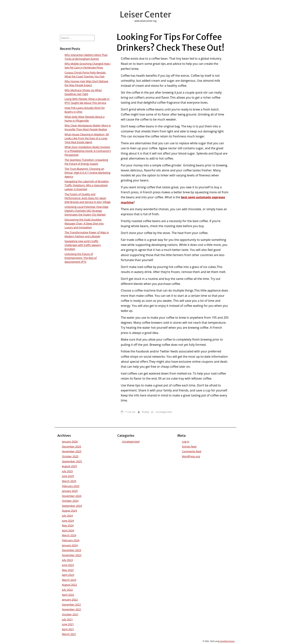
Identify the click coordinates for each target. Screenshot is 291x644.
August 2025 (70, 466)
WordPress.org (191, 456)
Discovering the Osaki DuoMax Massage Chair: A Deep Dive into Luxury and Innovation (84, 223)
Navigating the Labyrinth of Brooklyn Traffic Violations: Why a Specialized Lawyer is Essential (87, 185)
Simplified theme (227, 641)
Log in (185, 441)
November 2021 (72, 609)
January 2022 (70, 600)
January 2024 (70, 545)
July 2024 (67, 516)
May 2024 (68, 525)
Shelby (145, 412)
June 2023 (68, 565)
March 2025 (69, 481)
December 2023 (72, 550)
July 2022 (67, 590)
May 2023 (68, 570)
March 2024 (69, 535)
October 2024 (70, 501)
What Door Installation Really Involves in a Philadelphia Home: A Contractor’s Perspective (88, 151)
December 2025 (72, 447)
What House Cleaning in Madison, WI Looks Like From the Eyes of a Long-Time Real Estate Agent (87, 138)
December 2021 (72, 605)
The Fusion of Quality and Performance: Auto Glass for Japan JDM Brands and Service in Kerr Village (88, 198)
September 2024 (72, 506)
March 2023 (69, 580)
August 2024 (70, 511)
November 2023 (72, 555)
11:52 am (130, 412)
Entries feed (189, 447)
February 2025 (71, 486)
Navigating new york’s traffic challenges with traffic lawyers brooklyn (83, 245)
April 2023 (68, 575)
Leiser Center (146, 14)
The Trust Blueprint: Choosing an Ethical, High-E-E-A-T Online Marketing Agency (88, 173)
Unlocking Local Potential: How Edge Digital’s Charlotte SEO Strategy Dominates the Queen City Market (86, 211)
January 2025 (70, 491)
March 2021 (69, 634)
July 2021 (67, 619)
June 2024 (68, 521)
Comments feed (192, 451)
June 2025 (68, 476)
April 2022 (68, 595)
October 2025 (70, 456)
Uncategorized (164, 412)
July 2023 (67, 560)
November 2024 (72, 496)
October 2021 (70, 614)
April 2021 (68, 629)
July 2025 (67, 471)
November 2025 (72, 451)
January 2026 (70, 441)
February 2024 (71, 540)
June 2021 (68, 624)
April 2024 (68, 530)
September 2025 (72, 461)
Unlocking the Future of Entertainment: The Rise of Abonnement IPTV (81, 258)
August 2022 (70, 585)
